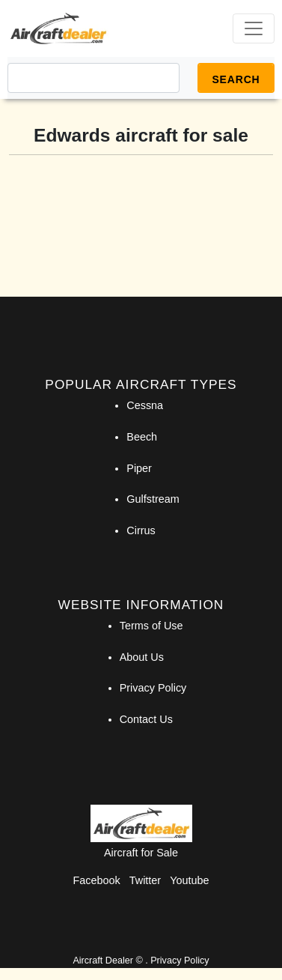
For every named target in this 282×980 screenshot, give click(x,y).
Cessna (145, 405)
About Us (142, 657)
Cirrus (141, 530)
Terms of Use (151, 626)
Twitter (145, 880)
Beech (142, 437)
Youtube (189, 880)
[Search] (94, 78)
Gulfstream (153, 499)
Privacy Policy (153, 688)
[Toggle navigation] (254, 28)
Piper (139, 468)
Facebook (97, 880)
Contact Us (146, 719)
